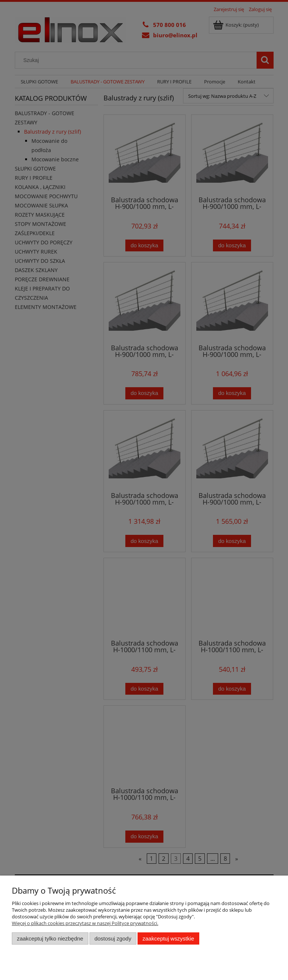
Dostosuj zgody (113, 938)
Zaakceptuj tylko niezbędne (50, 938)
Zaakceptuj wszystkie (168, 938)
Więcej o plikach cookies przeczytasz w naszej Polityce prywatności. (85, 923)
